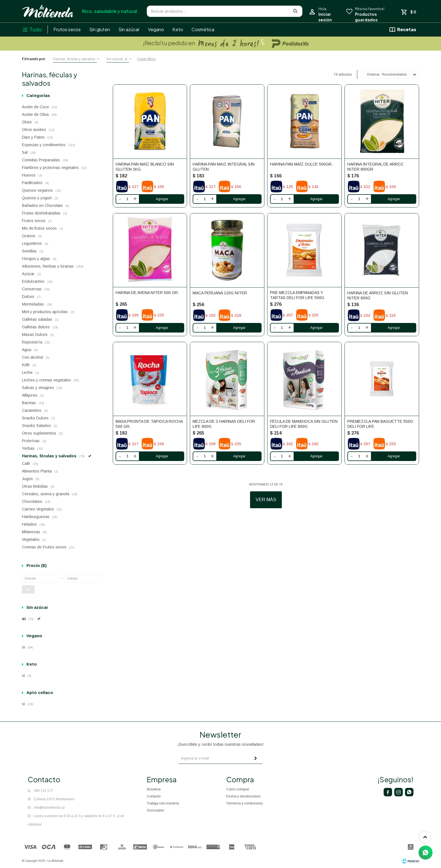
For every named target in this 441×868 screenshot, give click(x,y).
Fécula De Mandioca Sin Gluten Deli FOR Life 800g (304, 424)
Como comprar (238, 789)
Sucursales (155, 810)
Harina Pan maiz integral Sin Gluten (224, 167)
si (117, 59)
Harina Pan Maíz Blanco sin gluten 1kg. (145, 167)
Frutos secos (67, 29)
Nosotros (154, 789)
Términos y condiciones (244, 803)
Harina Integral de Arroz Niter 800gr (375, 167)
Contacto (154, 796)
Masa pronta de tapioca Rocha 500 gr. (149, 424)
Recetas (407, 29)
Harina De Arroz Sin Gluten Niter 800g (378, 295)
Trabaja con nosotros (163, 803)
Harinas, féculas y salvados (74, 59)
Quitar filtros (146, 59)
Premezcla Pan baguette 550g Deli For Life (380, 424)
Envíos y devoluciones (243, 796)
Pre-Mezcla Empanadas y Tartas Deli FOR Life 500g (297, 295)
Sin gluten (100, 29)
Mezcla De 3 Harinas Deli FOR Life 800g (224, 424)
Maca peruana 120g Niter (220, 293)
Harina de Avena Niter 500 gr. (147, 293)
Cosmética (203, 29)
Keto (178, 29)
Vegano (156, 29)
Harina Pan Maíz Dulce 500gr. (301, 164)
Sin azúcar (129, 29)
